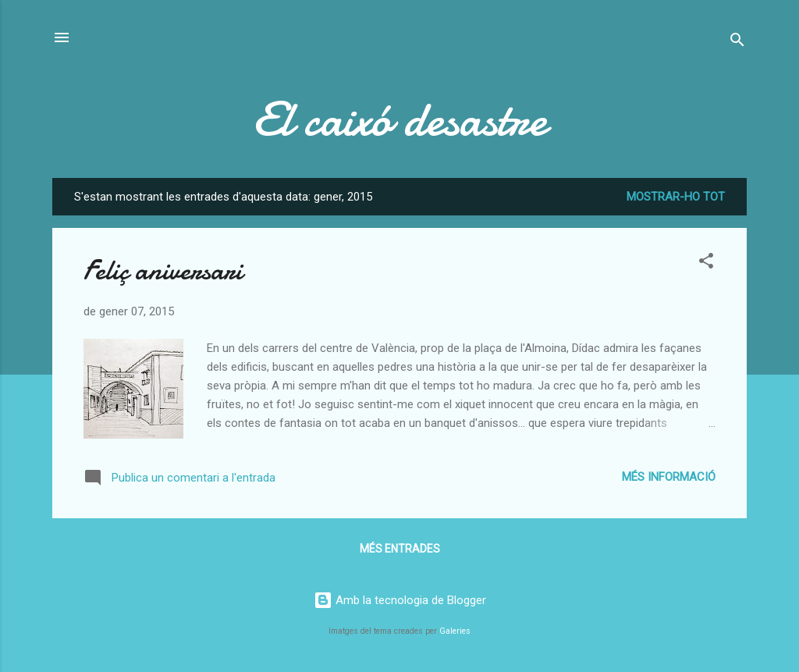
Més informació (669, 477)
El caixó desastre (400, 119)
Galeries (455, 631)
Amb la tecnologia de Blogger (400, 600)
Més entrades (400, 549)
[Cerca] (737, 43)
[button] (706, 263)
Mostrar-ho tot (676, 197)
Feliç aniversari (163, 270)
